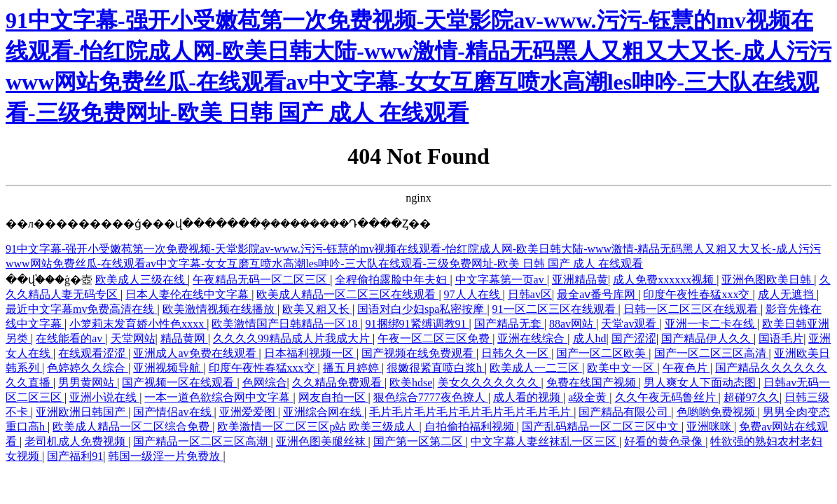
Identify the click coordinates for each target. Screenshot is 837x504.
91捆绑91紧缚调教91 (417, 324)
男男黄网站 (88, 383)
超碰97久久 (752, 397)
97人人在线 (473, 294)
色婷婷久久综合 (88, 368)
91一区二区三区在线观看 (555, 309)
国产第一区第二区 (420, 441)
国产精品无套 (509, 324)
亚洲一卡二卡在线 (711, 324)
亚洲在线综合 (532, 338)
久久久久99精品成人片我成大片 (293, 338)
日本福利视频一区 (310, 353)
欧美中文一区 (622, 368)
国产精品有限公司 (625, 412)
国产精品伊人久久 (707, 338)
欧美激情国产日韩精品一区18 (286, 324)
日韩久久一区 (516, 353)
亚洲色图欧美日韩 (768, 280)
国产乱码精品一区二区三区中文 (602, 427)
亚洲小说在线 (104, 397)
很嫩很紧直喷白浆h (436, 368)
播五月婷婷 (352, 368)
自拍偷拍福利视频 (471, 427)
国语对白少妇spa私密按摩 (422, 309)
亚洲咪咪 (710, 427)
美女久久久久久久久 (490, 383)
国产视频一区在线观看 (179, 383)
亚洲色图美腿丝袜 (322, 441)
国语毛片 (781, 338)
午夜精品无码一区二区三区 (261, 280)
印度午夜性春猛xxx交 (698, 294)
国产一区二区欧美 (602, 353)
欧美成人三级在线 (141, 280)
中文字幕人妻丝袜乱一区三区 (545, 441)
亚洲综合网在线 (324, 412)
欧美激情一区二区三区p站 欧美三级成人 (318, 427)
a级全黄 (589, 397)
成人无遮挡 (787, 294)
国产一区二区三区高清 (712, 353)
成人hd (590, 338)
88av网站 (573, 324)
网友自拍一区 (333, 397)
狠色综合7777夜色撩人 (431, 397)
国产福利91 (75, 456)
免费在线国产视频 (593, 383)
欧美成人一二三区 (536, 368)
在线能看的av (70, 338)
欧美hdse (411, 383)
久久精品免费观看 (338, 383)
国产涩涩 (634, 338)
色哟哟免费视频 (717, 412)
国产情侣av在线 (173, 412)
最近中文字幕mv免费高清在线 (81, 309)
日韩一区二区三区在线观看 (692, 309)
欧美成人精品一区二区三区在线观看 (347, 294)
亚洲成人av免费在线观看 (196, 353)
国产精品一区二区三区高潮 (202, 441)
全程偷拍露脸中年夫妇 (392, 280)
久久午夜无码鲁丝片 (667, 397)
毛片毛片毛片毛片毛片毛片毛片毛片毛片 (471, 412)
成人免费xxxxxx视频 (665, 280)
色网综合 (265, 383)
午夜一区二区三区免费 (435, 338)
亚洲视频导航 (168, 368)
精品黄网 (184, 338)
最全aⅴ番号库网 (597, 294)
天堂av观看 (630, 324)
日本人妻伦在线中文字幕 (188, 294)
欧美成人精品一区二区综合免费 (132, 427)
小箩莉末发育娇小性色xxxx (138, 324)
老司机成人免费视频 (76, 441)
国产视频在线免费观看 (419, 353)
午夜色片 (686, 368)
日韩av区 (530, 294)
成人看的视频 (528, 397)
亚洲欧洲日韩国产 (82, 412)
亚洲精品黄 (580, 280)
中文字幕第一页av (501, 280)
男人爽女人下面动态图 (701, 383)
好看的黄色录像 (665, 441)
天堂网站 (133, 338)
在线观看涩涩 (93, 353)
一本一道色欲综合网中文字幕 (219, 397)
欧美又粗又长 (317, 309)
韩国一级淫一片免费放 (165, 456)
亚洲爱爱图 (249, 412)
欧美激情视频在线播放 (220, 309)
